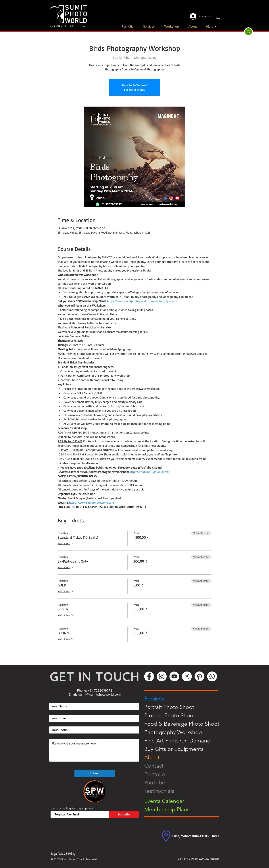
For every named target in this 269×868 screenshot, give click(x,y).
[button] (218, 16)
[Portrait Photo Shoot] (184, 707)
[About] (184, 757)
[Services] (184, 699)
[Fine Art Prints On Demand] (184, 741)
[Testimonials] (184, 791)
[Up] (248, 32)
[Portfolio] (184, 774)
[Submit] (95, 773)
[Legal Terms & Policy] (78, 854)
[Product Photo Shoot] (184, 715)
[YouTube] (174, 676)
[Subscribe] (124, 815)
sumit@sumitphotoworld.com (99, 694)
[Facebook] (149, 676)
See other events (135, 90)
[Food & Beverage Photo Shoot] (184, 724)
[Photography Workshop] (184, 732)
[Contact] (184, 766)
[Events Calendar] (184, 801)
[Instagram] (162, 676)
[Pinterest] (199, 676)
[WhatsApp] (212, 676)
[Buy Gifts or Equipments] (184, 749)
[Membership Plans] (184, 809)
